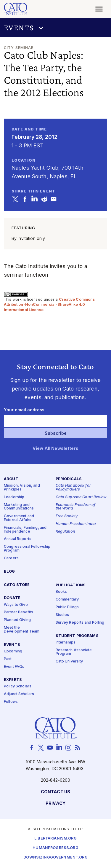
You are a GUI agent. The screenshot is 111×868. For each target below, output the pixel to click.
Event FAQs (14, 666)
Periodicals (69, 479)
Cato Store (17, 585)
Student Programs (77, 636)
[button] (55, 28)
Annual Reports (18, 539)
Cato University (69, 661)
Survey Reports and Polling (80, 622)
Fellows (11, 702)
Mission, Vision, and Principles (22, 488)
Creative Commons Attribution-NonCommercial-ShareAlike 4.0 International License (49, 305)
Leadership (14, 497)
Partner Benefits (18, 612)
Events (12, 645)
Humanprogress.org (55, 848)
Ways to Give (16, 605)
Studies (62, 615)
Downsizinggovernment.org (55, 857)
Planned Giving (17, 620)
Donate (12, 598)
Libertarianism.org (55, 838)
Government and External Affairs (19, 518)
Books (61, 592)
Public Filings (67, 607)
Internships (66, 642)
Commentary (67, 599)
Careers (11, 558)
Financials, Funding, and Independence (25, 529)
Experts (13, 680)
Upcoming (13, 651)
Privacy (55, 803)
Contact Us (55, 792)
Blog (9, 571)
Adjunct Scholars (19, 694)
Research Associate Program (74, 652)
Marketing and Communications (19, 507)
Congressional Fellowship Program (27, 549)
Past (8, 659)
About (11, 479)
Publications (71, 585)
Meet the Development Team (22, 630)
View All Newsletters (55, 448)
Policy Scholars (18, 686)
